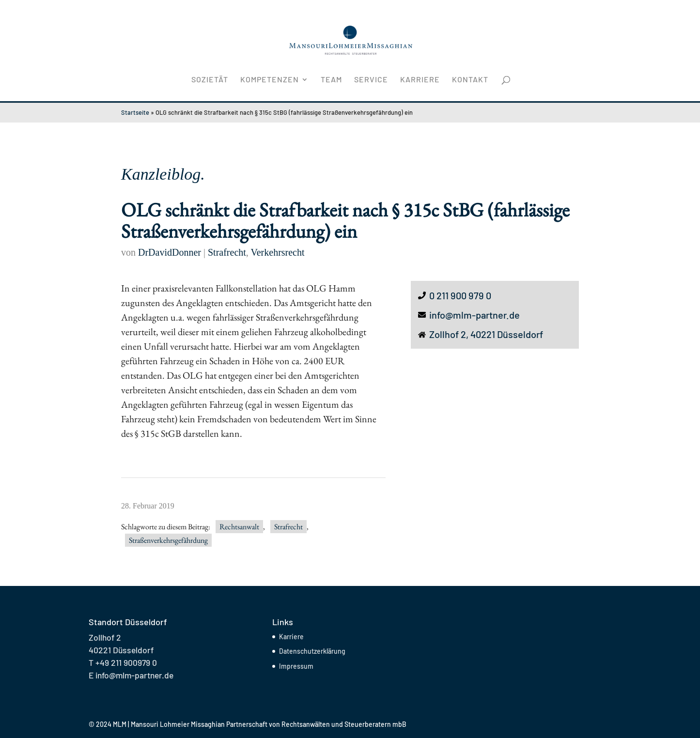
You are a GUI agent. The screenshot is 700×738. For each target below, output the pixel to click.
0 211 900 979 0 (460, 295)
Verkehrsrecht (277, 252)
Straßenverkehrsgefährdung (168, 540)
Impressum (296, 666)
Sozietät (210, 80)
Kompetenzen (270, 80)
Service (371, 80)
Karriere (420, 80)
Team (331, 80)
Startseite (135, 112)
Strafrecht (227, 252)
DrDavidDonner (170, 252)
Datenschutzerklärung (312, 651)
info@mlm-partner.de (474, 315)
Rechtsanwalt (239, 527)
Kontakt (470, 80)
